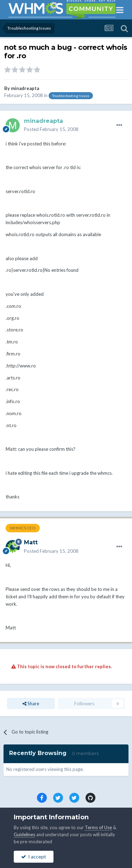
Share (31, 704)
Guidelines (24, 834)
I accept (34, 857)
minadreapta (25, 88)
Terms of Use (98, 827)
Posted (51, 129)
